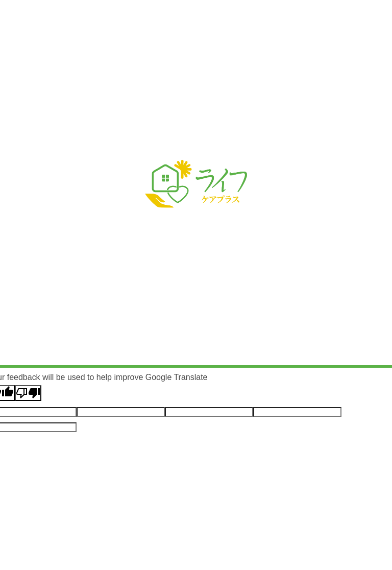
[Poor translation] (28, 393)
